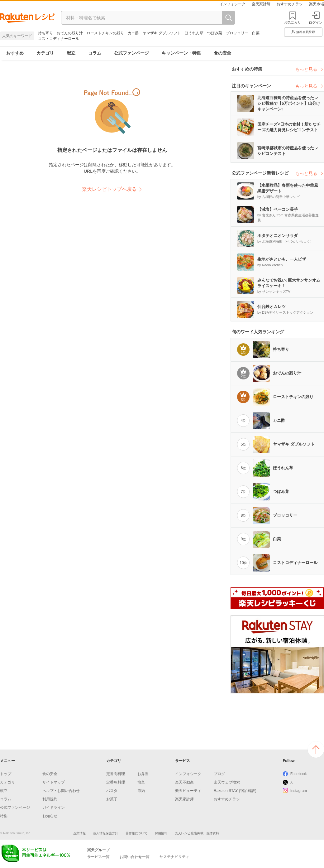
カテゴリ (45, 53)
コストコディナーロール (59, 39)
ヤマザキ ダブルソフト (162, 33)
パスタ (112, 791)
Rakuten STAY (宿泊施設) (235, 791)
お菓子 (112, 799)
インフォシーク (232, 4)
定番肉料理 (116, 774)
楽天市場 (317, 4)
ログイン (316, 18)
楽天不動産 (184, 782)
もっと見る (310, 69)
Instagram (299, 791)
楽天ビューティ (188, 791)
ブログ (219, 774)
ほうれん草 (194, 33)
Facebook (299, 774)
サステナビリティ (174, 857)
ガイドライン (54, 808)
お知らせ (50, 816)
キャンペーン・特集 (181, 53)
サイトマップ (54, 782)
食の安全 (222, 53)
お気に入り (292, 22)
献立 (71, 53)
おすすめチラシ (290, 4)
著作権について (136, 833)
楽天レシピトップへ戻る (109, 189)
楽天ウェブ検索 (227, 782)
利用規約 (50, 799)
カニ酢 (133, 33)
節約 (141, 791)
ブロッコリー (237, 33)
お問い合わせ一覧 (135, 857)
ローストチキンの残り (105, 33)
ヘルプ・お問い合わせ (61, 791)
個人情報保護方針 (106, 833)
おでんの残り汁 (70, 33)
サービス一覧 (98, 857)
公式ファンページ (131, 53)
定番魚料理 (116, 782)
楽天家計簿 (261, 4)
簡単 (141, 782)
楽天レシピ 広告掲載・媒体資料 (197, 833)
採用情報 (161, 833)
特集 (4, 816)
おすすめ (15, 53)
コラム (95, 53)
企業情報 (79, 833)
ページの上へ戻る (316, 750)
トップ (6, 774)
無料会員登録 (303, 32)
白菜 (256, 33)
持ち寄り (45, 33)
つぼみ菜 (215, 33)
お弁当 (143, 774)
